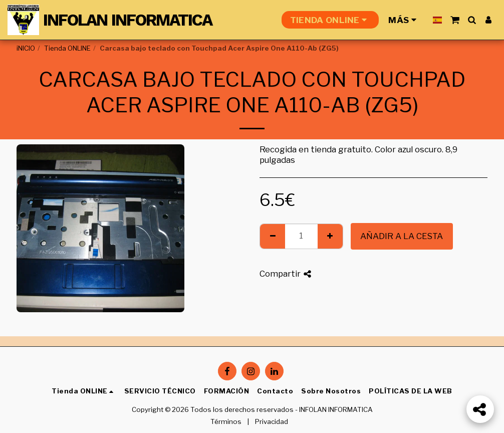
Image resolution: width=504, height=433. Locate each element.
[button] (455, 20)
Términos (226, 421)
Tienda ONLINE (67, 48)
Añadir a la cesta (402, 236)
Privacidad (272, 421)
